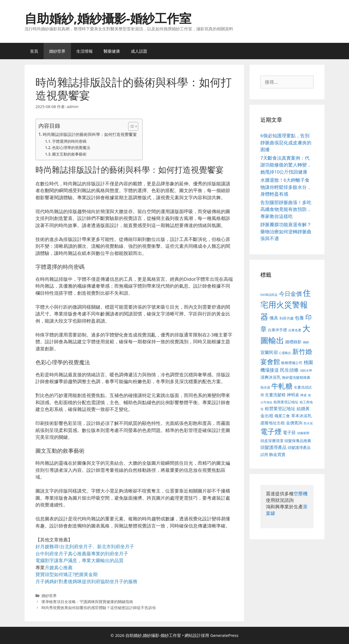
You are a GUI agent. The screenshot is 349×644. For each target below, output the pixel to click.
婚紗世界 (57, 51)
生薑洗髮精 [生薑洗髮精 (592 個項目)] (275, 395)
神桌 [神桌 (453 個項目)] (303, 395)
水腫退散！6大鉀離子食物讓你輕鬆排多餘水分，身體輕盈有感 (286, 187)
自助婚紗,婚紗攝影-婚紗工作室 (108, 18)
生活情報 (85, 51)
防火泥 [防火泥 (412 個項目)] (308, 423)
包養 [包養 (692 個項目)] (299, 318)
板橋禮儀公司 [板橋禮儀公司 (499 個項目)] (292, 363)
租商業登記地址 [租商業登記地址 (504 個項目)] (286, 402)
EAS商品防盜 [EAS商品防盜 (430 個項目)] (269, 295)
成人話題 (139, 51)
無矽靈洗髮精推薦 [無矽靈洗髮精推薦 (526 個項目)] (296, 377)
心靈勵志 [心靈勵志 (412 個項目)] (285, 353)
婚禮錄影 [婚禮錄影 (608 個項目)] (293, 342)
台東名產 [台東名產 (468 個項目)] (295, 330)
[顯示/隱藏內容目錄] (130, 126)
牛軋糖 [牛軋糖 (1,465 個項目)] (282, 386)
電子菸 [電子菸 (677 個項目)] (289, 432)
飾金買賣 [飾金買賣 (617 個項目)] (277, 454)
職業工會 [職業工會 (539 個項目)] (282, 416)
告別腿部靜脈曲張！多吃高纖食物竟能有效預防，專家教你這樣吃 (286, 209)
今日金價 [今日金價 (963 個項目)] (290, 294)
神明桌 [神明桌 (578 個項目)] (293, 395)
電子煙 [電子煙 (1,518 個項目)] (271, 431)
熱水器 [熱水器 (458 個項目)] (265, 387)
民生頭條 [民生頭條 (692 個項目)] (289, 370)
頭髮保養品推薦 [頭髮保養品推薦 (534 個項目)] (298, 441)
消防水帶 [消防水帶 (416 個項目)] (306, 371)
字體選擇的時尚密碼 (69, 141)
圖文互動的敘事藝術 (69, 154)
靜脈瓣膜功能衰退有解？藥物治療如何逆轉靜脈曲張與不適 (286, 231)
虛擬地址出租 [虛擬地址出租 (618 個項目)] (273, 423)
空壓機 (301, 494)
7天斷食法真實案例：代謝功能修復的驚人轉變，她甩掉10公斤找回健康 (286, 165)
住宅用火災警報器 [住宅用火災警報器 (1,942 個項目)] (286, 305)
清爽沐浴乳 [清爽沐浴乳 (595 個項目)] (271, 377)
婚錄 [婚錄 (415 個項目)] (306, 342)
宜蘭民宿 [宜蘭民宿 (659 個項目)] (269, 352)
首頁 (34, 51)
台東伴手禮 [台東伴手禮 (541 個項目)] (277, 330)
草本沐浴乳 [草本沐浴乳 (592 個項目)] (301, 416)
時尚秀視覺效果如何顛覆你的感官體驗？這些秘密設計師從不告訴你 (99, 608)
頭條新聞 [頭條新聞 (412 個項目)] (303, 433)
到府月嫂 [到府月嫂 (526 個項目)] (287, 318)
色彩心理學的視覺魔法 (71, 147)
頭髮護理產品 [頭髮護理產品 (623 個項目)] (273, 447)
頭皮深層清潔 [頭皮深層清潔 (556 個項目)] (272, 441)
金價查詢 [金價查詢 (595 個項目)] (294, 423)
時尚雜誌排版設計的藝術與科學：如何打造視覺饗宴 (90, 134)
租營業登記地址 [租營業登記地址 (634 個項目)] (280, 409)
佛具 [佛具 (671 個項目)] (274, 318)
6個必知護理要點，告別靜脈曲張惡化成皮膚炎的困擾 (286, 142)
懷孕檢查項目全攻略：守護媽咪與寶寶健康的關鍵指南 (87, 602)
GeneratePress (224, 635)
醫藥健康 (112, 51)
